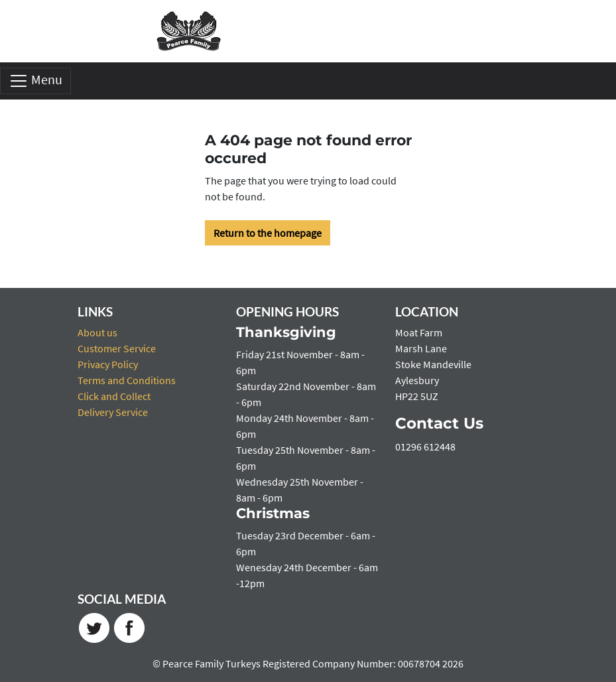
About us (97, 332)
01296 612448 (425, 446)
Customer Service (117, 348)
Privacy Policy (108, 364)
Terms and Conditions (127, 380)
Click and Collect (114, 396)
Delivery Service (113, 412)
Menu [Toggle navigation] (35, 81)
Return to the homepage (268, 233)
